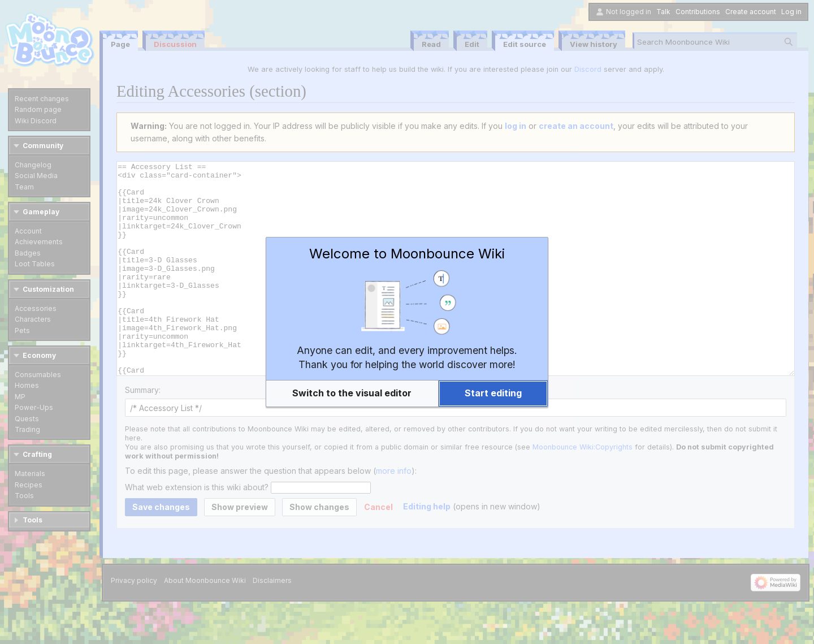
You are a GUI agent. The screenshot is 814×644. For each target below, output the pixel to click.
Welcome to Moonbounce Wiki (407, 254)
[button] (352, 394)
